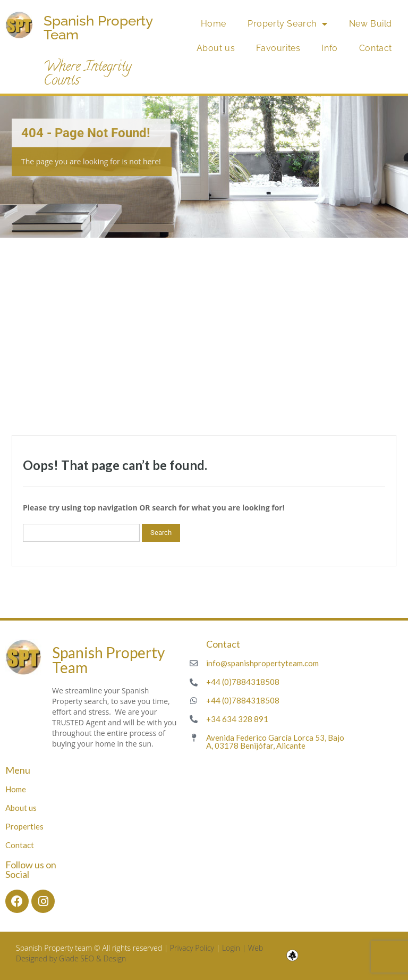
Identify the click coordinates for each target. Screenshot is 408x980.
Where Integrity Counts (87, 74)
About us (216, 48)
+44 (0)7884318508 (243, 682)
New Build (371, 24)
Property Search (288, 24)
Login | (235, 948)
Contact (376, 48)
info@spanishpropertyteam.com (262, 663)
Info (329, 48)
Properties (24, 826)
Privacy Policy (192, 948)
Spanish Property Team (98, 28)
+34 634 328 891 (237, 719)
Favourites (278, 48)
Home (214, 24)
